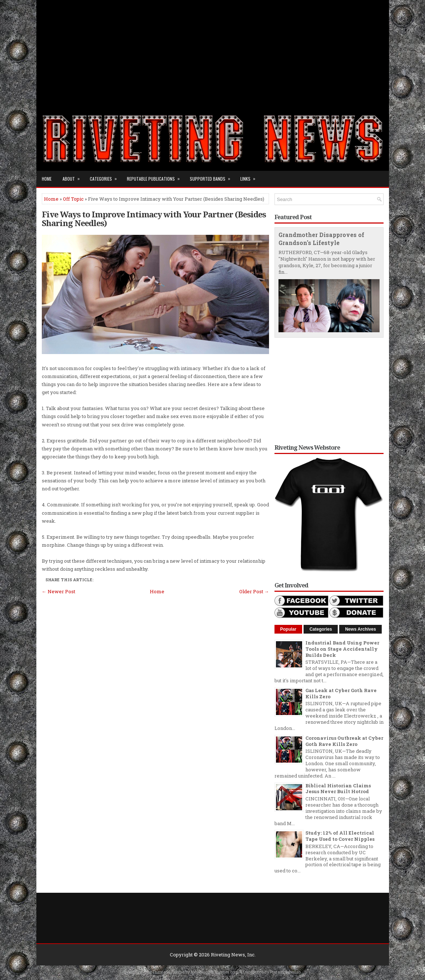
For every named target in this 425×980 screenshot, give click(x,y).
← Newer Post (59, 591)
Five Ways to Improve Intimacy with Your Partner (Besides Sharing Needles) (154, 218)
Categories (106, 176)
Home (47, 179)
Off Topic (73, 199)
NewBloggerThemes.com (215, 972)
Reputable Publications (156, 176)
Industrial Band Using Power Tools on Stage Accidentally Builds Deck (342, 649)
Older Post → (254, 591)
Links (250, 176)
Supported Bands (212, 176)
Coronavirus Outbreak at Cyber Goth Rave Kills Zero (344, 741)
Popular (288, 629)
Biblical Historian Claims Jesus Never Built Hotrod (338, 789)
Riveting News (228, 955)
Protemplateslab (285, 972)
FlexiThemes (156, 972)
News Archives (360, 629)
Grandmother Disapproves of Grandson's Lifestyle (321, 239)
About (73, 176)
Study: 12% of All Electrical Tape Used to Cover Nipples (340, 836)
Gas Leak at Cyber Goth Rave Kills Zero (341, 693)
